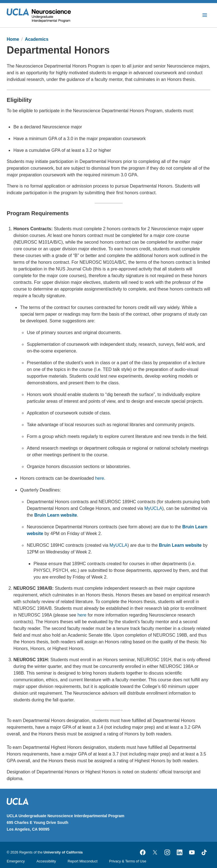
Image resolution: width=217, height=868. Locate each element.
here (100, 478)
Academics (37, 39)
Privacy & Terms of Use (128, 861)
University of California (63, 852)
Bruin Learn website (56, 515)
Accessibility (46, 861)
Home (13, 39)
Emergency (16, 861)
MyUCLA (153, 508)
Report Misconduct (83, 861)
